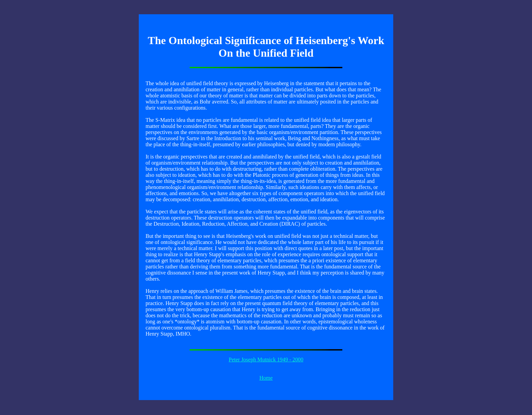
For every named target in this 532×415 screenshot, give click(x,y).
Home (266, 378)
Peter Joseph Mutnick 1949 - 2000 (266, 360)
